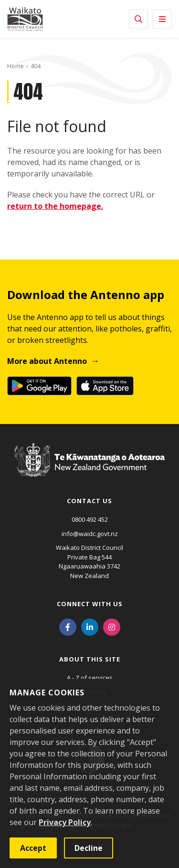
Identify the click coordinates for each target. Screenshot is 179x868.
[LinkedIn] (90, 626)
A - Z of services (90, 678)
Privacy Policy (65, 822)
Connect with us (90, 604)
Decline (89, 848)
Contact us (89, 501)
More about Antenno (47, 361)
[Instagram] (112, 626)
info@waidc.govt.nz (90, 534)
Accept (33, 848)
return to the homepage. (55, 206)
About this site (90, 659)
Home (16, 66)
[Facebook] (68, 626)
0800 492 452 (90, 519)
